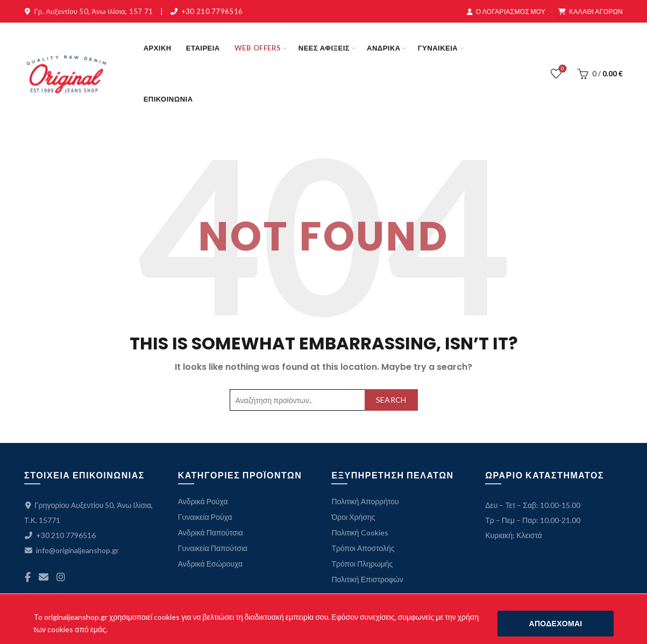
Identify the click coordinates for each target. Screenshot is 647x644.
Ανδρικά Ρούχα (203, 501)
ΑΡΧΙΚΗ (158, 48)
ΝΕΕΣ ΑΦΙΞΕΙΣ (324, 48)
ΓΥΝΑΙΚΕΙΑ (438, 48)
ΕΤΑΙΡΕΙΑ (203, 48)
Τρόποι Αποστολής (363, 548)
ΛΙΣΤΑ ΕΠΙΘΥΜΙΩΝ (561, 69)
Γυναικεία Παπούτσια (213, 548)
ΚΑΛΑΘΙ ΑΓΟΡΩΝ (590, 12)
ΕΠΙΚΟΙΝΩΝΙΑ (168, 99)
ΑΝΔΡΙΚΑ (384, 48)
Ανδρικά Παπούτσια (211, 532)
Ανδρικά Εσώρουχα (210, 564)
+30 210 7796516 (212, 11)
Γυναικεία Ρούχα (205, 517)
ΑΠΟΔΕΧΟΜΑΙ (556, 623)
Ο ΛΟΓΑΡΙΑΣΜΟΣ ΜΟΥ (506, 12)
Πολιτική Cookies (360, 532)
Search (391, 400)
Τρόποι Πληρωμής (362, 564)
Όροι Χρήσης (353, 517)
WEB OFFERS (258, 48)
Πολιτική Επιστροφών (367, 579)
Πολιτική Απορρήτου (365, 501)
